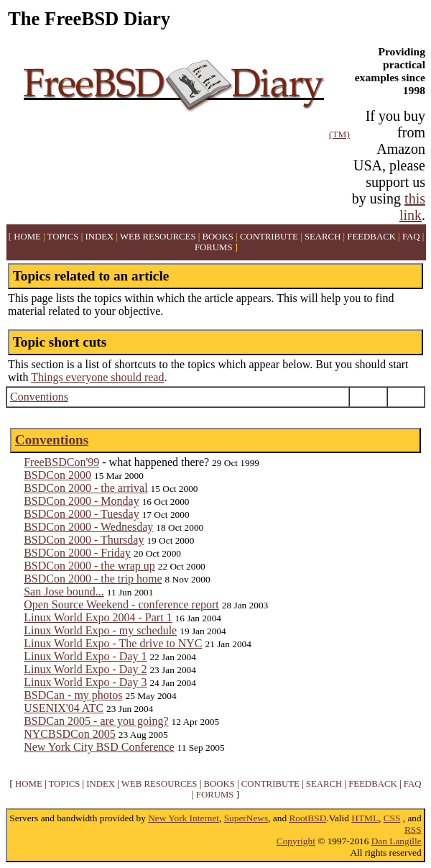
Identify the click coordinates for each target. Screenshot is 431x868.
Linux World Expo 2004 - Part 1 (98, 617)
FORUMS (214, 247)
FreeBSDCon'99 (61, 462)
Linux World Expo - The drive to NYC (113, 643)
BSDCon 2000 (57, 475)
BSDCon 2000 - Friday (77, 553)
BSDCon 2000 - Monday (81, 501)
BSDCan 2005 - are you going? (96, 721)
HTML (365, 818)
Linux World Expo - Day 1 (85, 656)
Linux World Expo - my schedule (100, 630)
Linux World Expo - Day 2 (85, 669)
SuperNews (246, 818)
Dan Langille (397, 841)
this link (412, 207)
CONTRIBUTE (269, 237)
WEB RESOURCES (158, 237)
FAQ (411, 237)
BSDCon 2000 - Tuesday (81, 514)
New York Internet (184, 818)
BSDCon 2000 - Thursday (84, 540)
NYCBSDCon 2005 (70, 734)
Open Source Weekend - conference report (121, 604)
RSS (413, 830)
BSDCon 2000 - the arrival (85, 488)
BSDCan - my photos (73, 695)
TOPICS (63, 237)
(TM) (339, 134)
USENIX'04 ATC (64, 708)
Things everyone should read (97, 377)
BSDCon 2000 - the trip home (93, 579)
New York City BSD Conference (99, 747)
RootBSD (307, 818)
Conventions (39, 397)
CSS (392, 818)
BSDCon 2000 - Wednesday (88, 527)
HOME (27, 237)
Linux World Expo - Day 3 (85, 682)
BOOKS (218, 237)
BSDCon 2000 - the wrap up (89, 566)
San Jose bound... (64, 591)
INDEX (99, 237)
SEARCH (323, 237)
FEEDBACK (371, 237)
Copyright (296, 841)
